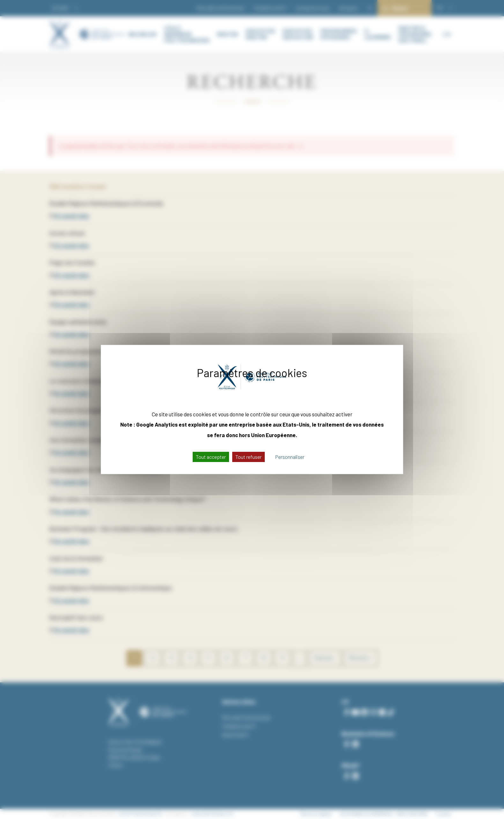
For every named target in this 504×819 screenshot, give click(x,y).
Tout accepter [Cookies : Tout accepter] (211, 457)
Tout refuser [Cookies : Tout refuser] (248, 457)
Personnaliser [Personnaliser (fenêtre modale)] (290, 457)
